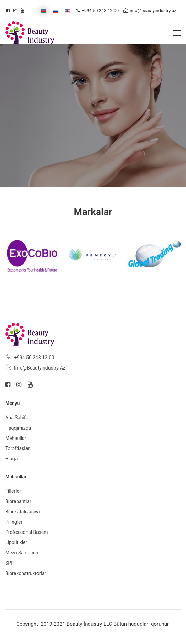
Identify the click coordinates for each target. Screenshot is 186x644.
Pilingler (14, 522)
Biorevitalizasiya (23, 512)
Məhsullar (16, 438)
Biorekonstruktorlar (26, 573)
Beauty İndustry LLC (90, 624)
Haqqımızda (18, 428)
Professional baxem (26, 532)
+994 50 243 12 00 (97, 10)
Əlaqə (11, 459)
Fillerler (13, 491)
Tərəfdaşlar (17, 448)
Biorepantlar (18, 501)
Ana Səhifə (17, 418)
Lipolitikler (16, 542)
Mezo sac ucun (22, 553)
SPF (9, 563)
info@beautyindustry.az (150, 10)
